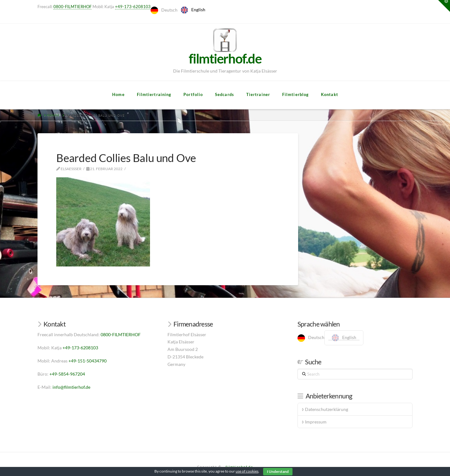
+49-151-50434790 (87, 361)
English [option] (198, 10)
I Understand (278, 471)
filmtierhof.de (239, 467)
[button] (444, 6)
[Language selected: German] (180, 10)
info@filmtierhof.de (71, 387)
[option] (193, 10)
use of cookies (247, 471)
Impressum (314, 422)
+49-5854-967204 (67, 374)
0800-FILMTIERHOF (72, 7)
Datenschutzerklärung (325, 409)
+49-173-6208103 (133, 7)
